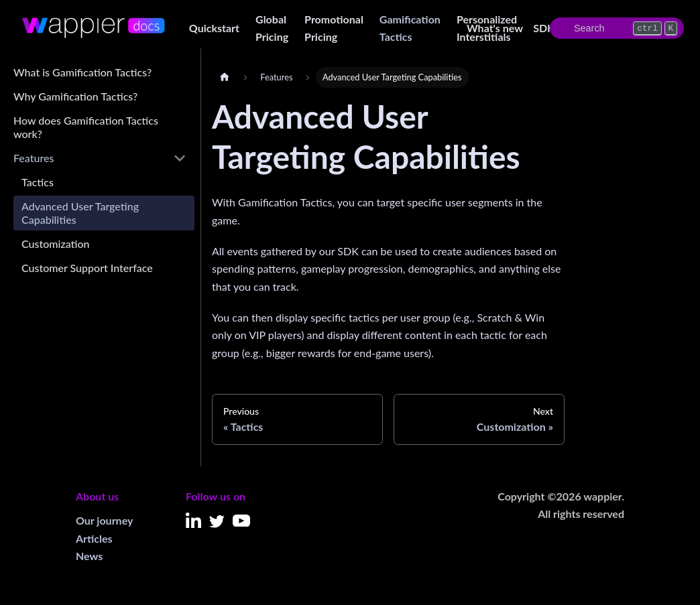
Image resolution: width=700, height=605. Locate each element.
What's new (495, 28)
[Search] (617, 28)
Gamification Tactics (410, 28)
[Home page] (225, 77)
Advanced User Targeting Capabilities (80, 213)
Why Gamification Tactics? (75, 96)
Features (34, 158)
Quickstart (214, 28)
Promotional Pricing (334, 28)
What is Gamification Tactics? (82, 72)
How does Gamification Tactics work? (86, 127)
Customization (56, 244)
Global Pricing (272, 28)
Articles (94, 538)
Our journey (104, 520)
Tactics (38, 182)
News (89, 556)
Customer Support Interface (87, 268)
